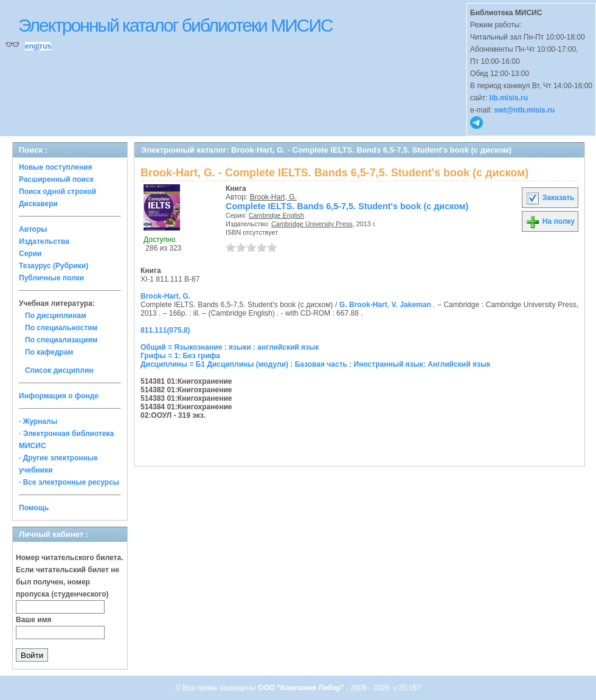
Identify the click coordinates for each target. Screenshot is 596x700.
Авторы (33, 229)
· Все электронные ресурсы (69, 482)
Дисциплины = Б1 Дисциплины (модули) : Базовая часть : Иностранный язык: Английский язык (315, 364)
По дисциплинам (56, 316)
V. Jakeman (411, 305)
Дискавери (38, 204)
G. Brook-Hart (363, 305)
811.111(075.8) (165, 330)
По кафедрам (49, 352)
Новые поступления (56, 167)
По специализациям (61, 340)
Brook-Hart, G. (273, 197)
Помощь (34, 508)
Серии (30, 254)
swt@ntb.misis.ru (524, 110)
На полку (550, 221)
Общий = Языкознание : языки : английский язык (230, 347)
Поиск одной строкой (57, 192)
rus (45, 46)
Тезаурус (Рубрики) (54, 266)
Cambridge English (276, 215)
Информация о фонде (59, 396)
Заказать (550, 198)
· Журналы (38, 421)
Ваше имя (34, 620)
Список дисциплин (59, 370)
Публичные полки (51, 278)
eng (31, 46)
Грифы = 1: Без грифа (180, 356)
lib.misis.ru (509, 98)
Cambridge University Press (312, 224)
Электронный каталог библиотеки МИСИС (175, 25)
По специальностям (61, 328)
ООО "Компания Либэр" (302, 688)
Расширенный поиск (56, 179)
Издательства (44, 241)
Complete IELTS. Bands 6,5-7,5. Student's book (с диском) (347, 206)
